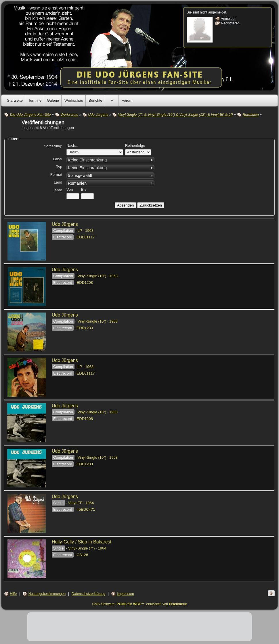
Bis (84, 189)
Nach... (72, 145)
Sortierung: (53, 146)
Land (58, 182)
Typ (59, 167)
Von (70, 189)
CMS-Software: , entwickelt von (140, 604)
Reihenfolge (135, 145)
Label (58, 159)
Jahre (57, 190)
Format (56, 175)
